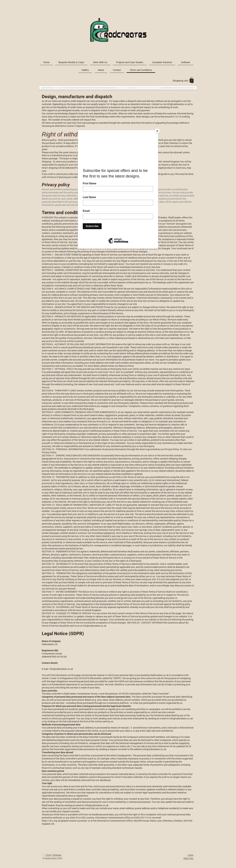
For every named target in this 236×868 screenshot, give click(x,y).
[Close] (157, 131)
